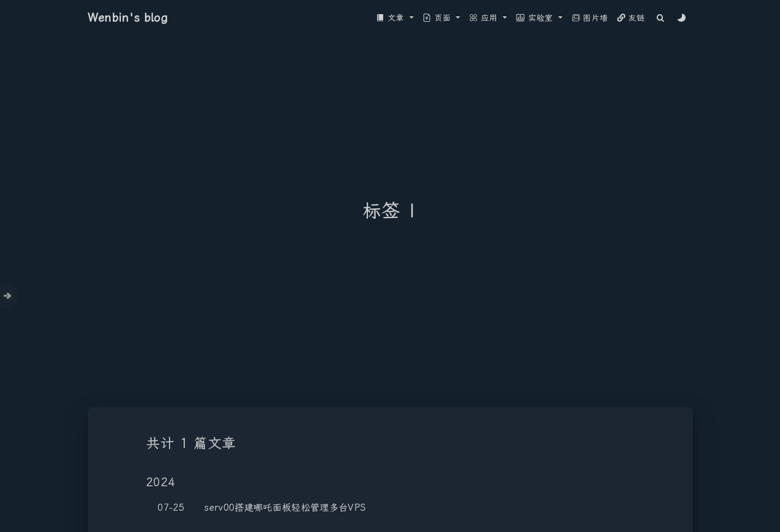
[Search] (660, 18)
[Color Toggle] (682, 18)
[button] (395, 18)
